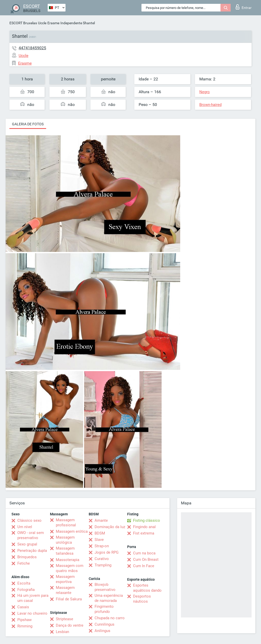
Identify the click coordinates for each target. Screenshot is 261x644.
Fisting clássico (147, 520)
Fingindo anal (144, 527)
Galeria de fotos (28, 124)
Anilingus (102, 631)
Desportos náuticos (142, 599)
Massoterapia (68, 560)
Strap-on (102, 546)
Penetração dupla (32, 551)
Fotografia (26, 590)
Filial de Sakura (69, 599)
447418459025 (32, 48)
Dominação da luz (110, 527)
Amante (101, 520)
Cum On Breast (146, 560)
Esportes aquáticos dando (147, 588)
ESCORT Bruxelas (23, 23)
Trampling (103, 565)
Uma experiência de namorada (109, 598)
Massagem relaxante (65, 590)
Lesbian (62, 632)
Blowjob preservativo (105, 587)
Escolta (24, 583)
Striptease (64, 619)
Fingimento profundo (104, 609)
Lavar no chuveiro (32, 613)
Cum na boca (144, 553)
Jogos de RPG (107, 552)
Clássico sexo (29, 520)
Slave (99, 540)
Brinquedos (27, 557)
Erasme (53, 23)
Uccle (42, 23)
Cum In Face (144, 566)
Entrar (244, 7)
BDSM (100, 533)
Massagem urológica (65, 540)
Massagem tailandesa (65, 551)
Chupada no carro (110, 618)
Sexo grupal (27, 544)
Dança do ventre (70, 625)
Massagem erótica (72, 531)
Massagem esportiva (65, 579)
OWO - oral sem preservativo (31, 535)
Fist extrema (144, 533)
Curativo (102, 559)
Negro (205, 92)
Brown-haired (210, 105)
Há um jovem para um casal (33, 598)
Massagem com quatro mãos (70, 568)
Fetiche (24, 563)
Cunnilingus (105, 624)
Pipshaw (24, 620)
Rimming (25, 626)
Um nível (25, 527)
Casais (23, 607)
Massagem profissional (66, 523)
